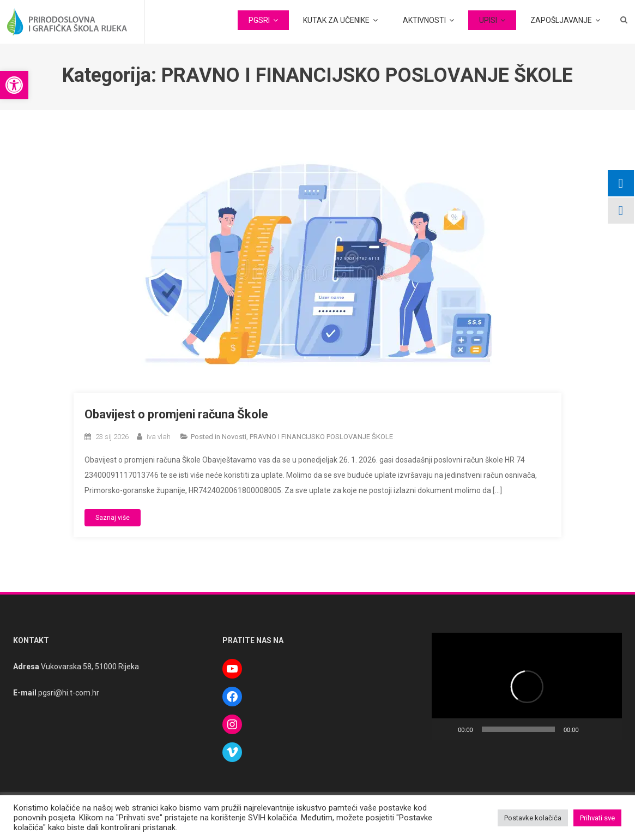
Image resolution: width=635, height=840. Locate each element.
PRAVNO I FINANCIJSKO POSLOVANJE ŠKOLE (321, 437)
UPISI (488, 20)
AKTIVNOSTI (424, 20)
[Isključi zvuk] (591, 729)
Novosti (234, 437)
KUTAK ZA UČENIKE (336, 20)
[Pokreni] (446, 729)
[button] (14, 85)
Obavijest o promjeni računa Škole (176, 414)
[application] (527, 686)
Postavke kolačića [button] (533, 818)
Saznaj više (113, 518)
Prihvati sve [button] (597, 818)
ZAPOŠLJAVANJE (561, 20)
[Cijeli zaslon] (608, 729)
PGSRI (259, 20)
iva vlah (159, 437)
